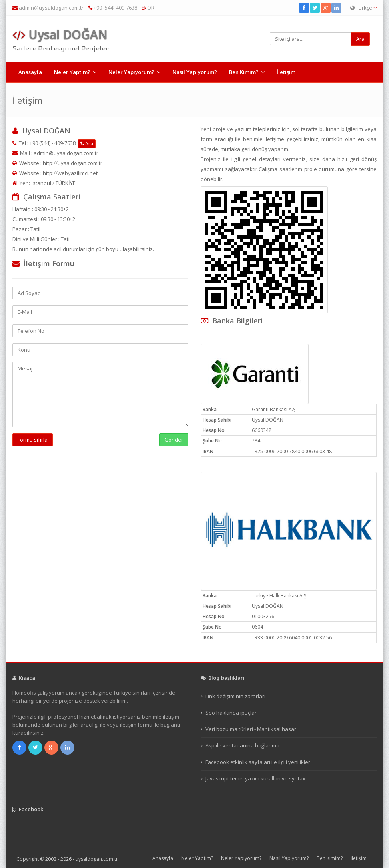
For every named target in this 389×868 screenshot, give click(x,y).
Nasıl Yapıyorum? (195, 72)
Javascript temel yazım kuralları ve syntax (255, 778)
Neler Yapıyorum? (131, 72)
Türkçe (363, 8)
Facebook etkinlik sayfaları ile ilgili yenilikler (258, 762)
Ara (87, 144)
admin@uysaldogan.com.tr (51, 8)
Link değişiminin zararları (235, 696)
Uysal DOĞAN (60, 35)
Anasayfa (30, 72)
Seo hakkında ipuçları (232, 713)
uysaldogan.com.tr (97, 859)
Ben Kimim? (244, 72)
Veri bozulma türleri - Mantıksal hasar (251, 729)
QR (148, 8)
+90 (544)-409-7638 (113, 8)
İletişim (286, 72)
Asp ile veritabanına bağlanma (242, 745)
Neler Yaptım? (72, 72)
